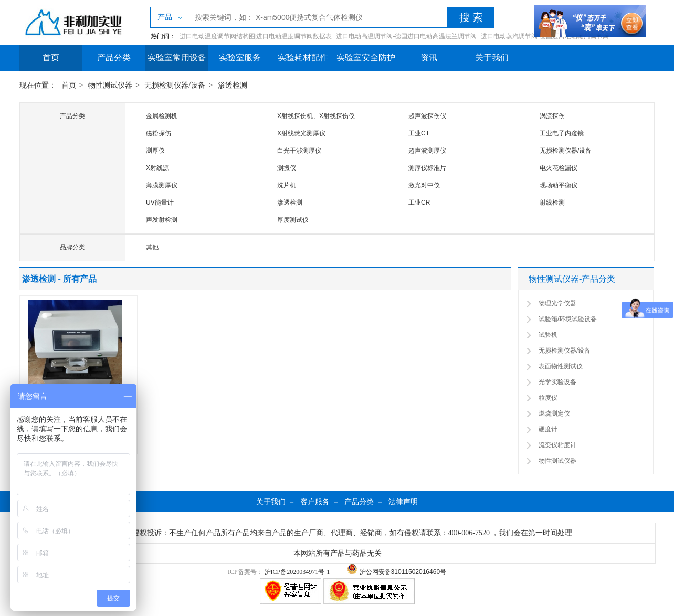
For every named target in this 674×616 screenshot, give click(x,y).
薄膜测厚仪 (162, 185)
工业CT (419, 133)
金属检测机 (162, 116)
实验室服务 (240, 57)
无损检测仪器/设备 (175, 85)
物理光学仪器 (557, 303)
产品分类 (114, 57)
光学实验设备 (557, 382)
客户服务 (315, 502)
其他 (152, 247)
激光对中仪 (424, 185)
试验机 (548, 335)
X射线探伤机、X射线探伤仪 (316, 116)
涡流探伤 (552, 116)
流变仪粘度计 (557, 445)
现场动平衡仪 (559, 185)
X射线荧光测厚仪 (301, 133)
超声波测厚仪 (427, 151)
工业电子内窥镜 (562, 133)
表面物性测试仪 (561, 366)
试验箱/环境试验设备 (568, 319)
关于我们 (492, 57)
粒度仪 (548, 398)
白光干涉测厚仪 (299, 151)
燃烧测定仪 (554, 413)
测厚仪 (155, 151)
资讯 (429, 57)
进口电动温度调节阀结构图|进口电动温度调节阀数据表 (256, 36)
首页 (51, 57)
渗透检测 (233, 85)
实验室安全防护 (366, 57)
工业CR (419, 203)
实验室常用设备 (177, 57)
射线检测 (552, 203)
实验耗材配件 (303, 57)
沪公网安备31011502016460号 (397, 572)
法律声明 (403, 502)
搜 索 (471, 17)
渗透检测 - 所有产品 (59, 279)
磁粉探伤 (159, 133)
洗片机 (287, 185)
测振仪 (287, 168)
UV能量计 (160, 203)
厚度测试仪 (293, 220)
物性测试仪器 (110, 85)
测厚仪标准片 (427, 168)
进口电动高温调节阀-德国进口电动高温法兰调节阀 (406, 36)
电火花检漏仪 (559, 168)
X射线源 (157, 168)
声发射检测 (162, 220)
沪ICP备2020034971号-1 (297, 572)
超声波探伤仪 (427, 116)
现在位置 (34, 85)
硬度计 (548, 429)
